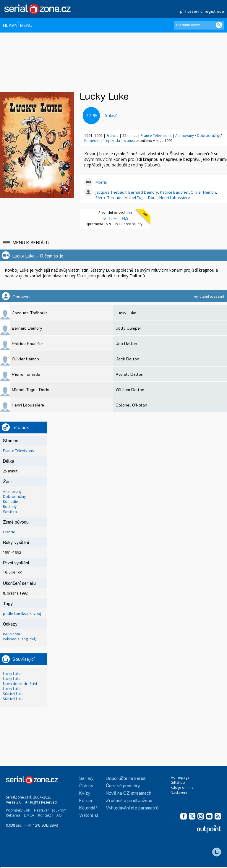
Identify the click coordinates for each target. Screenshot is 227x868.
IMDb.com (12, 634)
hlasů (111, 116)
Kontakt (44, 815)
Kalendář (88, 808)
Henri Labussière (175, 197)
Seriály (86, 778)
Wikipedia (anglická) (20, 639)
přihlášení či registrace (202, 11)
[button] (113, 243)
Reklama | (14, 815)
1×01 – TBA (115, 218)
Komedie (92, 141)
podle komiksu (15, 614)
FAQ (58, 815)
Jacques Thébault (111, 192)
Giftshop (178, 782)
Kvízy (85, 793)
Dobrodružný (209, 136)
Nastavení (179, 792)
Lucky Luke (12, 674)
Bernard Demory (143, 192)
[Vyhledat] (219, 25)
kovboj (35, 614)
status (129, 141)
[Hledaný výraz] (199, 25)
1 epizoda (112, 141)
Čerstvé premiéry (123, 785)
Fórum (86, 800)
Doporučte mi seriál (126, 778)
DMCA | (31, 815)
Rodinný (10, 507)
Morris (101, 182)
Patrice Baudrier (174, 192)
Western (10, 512)
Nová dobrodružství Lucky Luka (20, 686)
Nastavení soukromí (51, 810)
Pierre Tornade (109, 197)
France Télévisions (156, 136)
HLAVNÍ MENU (18, 25)
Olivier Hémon (203, 192)
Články (86, 785)
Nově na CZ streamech (129, 793)
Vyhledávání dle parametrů (132, 808)
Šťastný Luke (13, 694)
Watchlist (89, 815)
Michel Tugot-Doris (141, 197)
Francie (112, 136)
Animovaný (185, 136)
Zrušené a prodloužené (129, 800)
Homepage (180, 777)
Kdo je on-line (182, 787)
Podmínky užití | (20, 810)
